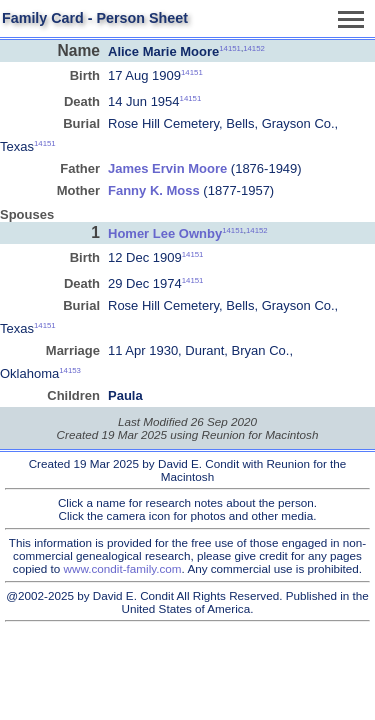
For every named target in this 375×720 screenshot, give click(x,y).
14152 (254, 48)
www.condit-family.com (123, 568)
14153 (70, 370)
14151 (230, 48)
